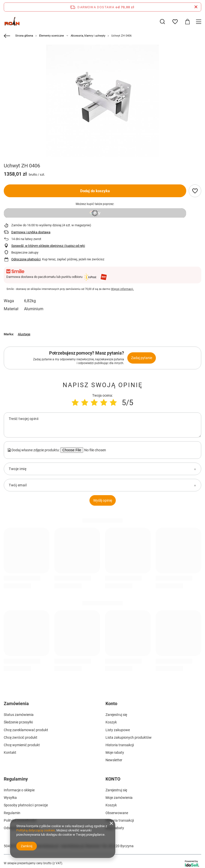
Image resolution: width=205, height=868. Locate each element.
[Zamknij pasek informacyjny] (196, 7)
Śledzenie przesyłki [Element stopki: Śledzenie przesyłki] (18, 722)
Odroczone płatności (26, 259)
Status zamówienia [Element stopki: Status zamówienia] (19, 715)
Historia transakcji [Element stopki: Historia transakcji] (120, 745)
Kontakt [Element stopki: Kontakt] (10, 752)
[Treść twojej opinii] (102, 425)
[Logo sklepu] (12, 22)
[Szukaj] (162, 22)
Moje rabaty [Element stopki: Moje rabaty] (115, 752)
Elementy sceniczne (52, 36)
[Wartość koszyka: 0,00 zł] (187, 22)
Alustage (24, 334)
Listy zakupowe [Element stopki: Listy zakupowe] (118, 730)
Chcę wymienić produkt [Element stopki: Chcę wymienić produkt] (22, 745)
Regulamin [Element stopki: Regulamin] (12, 813)
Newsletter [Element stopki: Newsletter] (114, 760)
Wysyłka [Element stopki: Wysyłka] (10, 798)
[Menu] (199, 22)
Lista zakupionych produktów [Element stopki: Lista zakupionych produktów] (129, 737)
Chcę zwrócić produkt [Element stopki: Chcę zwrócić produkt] (21, 737)
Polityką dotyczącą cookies (36, 830)
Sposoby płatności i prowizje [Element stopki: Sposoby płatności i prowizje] (26, 805)
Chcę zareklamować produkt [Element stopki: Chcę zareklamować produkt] (26, 730)
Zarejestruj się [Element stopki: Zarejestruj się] (116, 715)
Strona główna (24, 36)
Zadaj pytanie (142, 358)
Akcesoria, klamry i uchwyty (88, 36)
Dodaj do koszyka (95, 191)
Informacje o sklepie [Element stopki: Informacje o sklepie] (19, 790)
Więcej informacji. (122, 289)
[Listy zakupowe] (175, 22)
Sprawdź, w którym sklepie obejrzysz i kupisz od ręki (48, 246)
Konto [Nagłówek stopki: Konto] (111, 703)
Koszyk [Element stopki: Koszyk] (111, 722)
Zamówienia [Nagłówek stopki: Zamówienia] (16, 703)
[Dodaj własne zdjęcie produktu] (94, 450)
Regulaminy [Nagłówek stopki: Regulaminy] (16, 779)
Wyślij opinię (103, 500)
